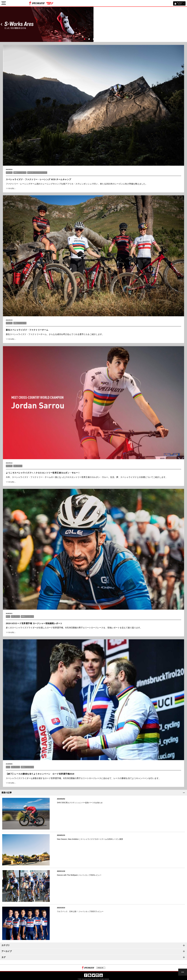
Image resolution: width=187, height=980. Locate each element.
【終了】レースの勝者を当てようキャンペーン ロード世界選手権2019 (40, 774)
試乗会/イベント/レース (20, 173)
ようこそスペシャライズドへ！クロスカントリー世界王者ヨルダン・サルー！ (43, 473)
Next (186, 24)
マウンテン (9, 173)
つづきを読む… (11, 188)
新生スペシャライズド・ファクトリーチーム (27, 330)
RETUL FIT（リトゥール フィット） (37, 173)
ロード (8, 616)
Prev (1, 24)
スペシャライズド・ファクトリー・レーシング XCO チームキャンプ (38, 179)
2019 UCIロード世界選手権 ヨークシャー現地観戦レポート (34, 623)
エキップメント (18, 466)
